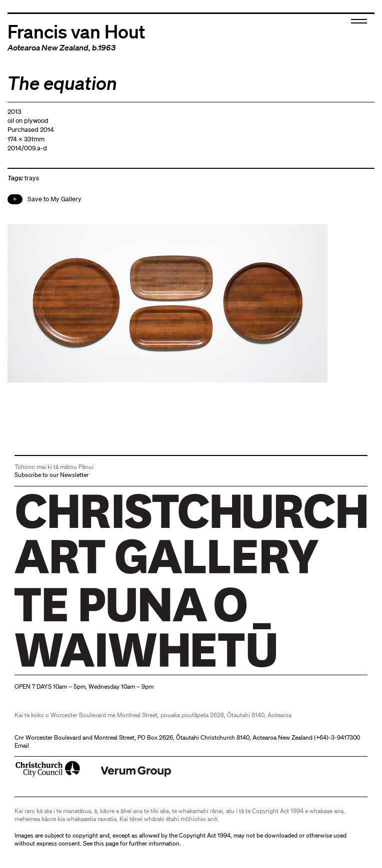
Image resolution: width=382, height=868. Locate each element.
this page (106, 843)
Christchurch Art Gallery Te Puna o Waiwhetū (74, 667)
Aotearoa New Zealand (48, 47)
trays (32, 178)
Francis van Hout (76, 31)
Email (22, 745)
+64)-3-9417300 (338, 737)
